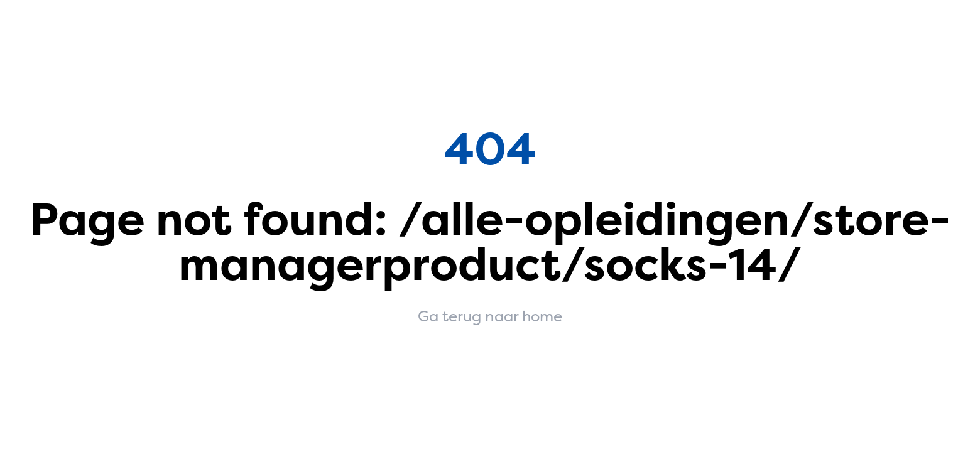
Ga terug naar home (490, 316)
